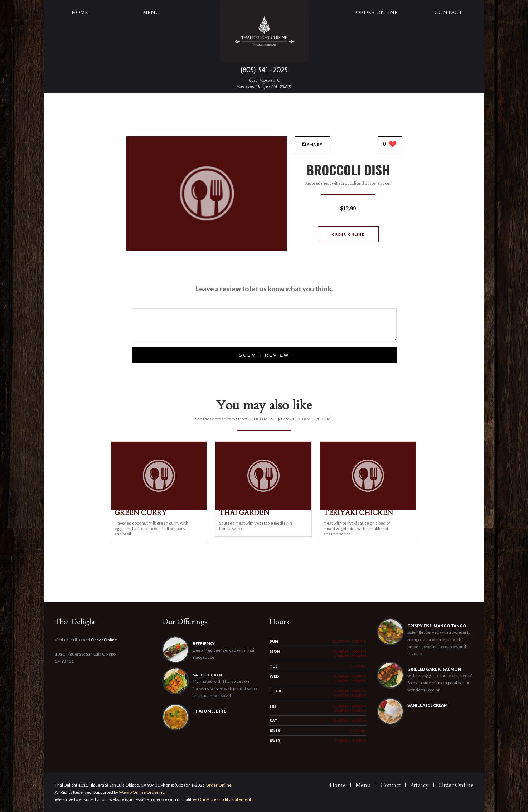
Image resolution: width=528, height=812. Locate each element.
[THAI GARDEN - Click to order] (263, 508)
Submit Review (264, 355)
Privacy (420, 785)
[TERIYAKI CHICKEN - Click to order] (368, 508)
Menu (151, 12)
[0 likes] (390, 145)
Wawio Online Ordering (142, 792)
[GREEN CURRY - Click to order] (159, 508)
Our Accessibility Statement (224, 799)
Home (80, 12)
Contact (448, 12)
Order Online (377, 12)
